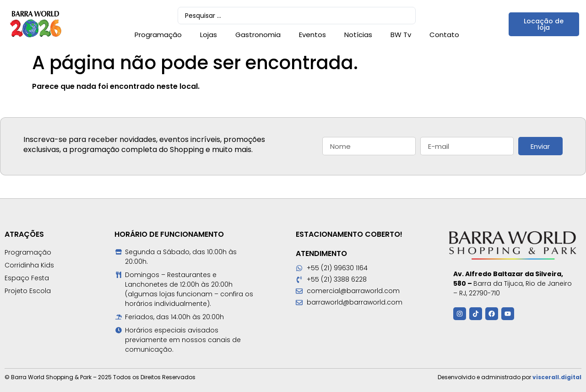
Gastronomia (258, 35)
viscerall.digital (557, 377)
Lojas (209, 35)
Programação (158, 35)
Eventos (312, 35)
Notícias (358, 35)
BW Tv (401, 35)
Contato (444, 35)
